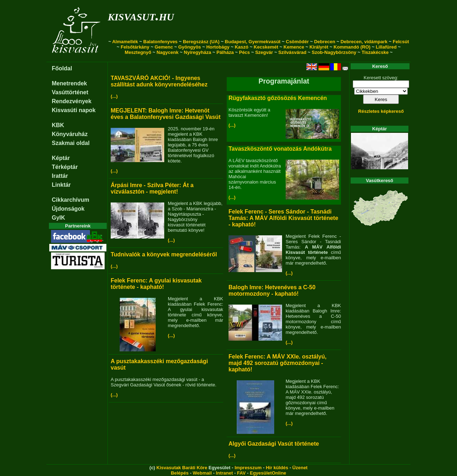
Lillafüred (386, 47)
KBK (58, 125)
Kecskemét (266, 47)
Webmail (202, 473)
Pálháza (225, 52)
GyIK (58, 218)
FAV (241, 473)
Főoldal (62, 68)
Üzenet (300, 468)
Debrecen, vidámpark (364, 42)
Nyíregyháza (198, 52)
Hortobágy (218, 47)
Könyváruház (70, 134)
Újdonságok (68, 209)
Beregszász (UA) (201, 42)
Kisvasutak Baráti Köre (182, 468)
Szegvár (264, 52)
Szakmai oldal (71, 143)
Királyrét (319, 47)
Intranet (225, 473)
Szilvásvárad (292, 52)
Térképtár (65, 167)
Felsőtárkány (135, 47)
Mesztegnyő (138, 52)
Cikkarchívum (71, 200)
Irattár (60, 176)
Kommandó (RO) (352, 47)
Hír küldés (277, 468)
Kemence (294, 47)
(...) (114, 96)
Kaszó (241, 47)
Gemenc (164, 47)
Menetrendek (69, 83)
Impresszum (248, 468)
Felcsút (401, 42)
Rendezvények (72, 101)
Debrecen (325, 42)
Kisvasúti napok (74, 110)
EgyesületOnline (268, 473)
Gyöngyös (190, 47)
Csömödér (297, 42)
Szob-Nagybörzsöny (334, 52)
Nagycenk (168, 52)
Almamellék (125, 42)
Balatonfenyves (160, 42)
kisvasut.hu (141, 16)
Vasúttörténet (70, 92)
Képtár (61, 158)
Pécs (244, 52)
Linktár (61, 185)
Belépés (180, 473)
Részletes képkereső (381, 111)
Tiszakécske (375, 52)
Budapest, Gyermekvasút (253, 42)
